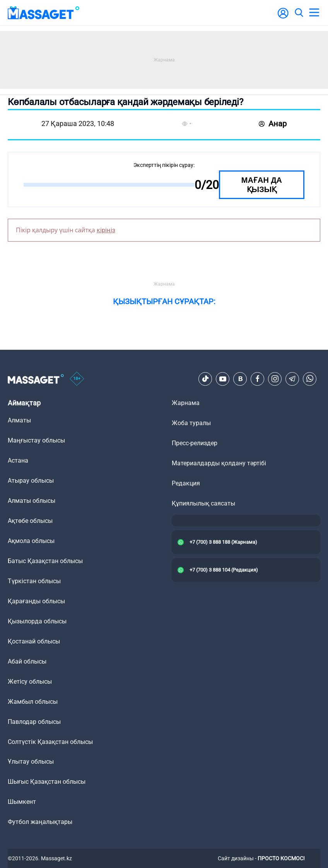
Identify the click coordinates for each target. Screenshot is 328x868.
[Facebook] (258, 379)
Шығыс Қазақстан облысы (47, 782)
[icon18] (77, 379)
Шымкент (22, 802)
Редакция (186, 483)
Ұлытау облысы (31, 762)
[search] (299, 13)
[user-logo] (283, 17)
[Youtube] (223, 379)
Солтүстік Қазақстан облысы (50, 742)
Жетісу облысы (30, 682)
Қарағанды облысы (36, 601)
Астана (18, 460)
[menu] (314, 13)
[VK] (240, 379)
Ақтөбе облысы (30, 521)
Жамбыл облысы (33, 702)
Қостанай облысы (34, 641)
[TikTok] (205, 379)
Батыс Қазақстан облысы (45, 561)
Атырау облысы (31, 481)
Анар (273, 124)
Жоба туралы (191, 423)
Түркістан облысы (34, 581)
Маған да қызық (262, 185)
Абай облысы (27, 661)
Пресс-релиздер (195, 443)
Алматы (19, 420)
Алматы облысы (32, 501)
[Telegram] (292, 379)
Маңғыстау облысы (36, 440)
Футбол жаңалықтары (40, 822)
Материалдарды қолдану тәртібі (219, 463)
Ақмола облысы (31, 541)
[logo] (44, 13)
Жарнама (186, 403)
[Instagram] (275, 379)
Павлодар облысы (34, 722)
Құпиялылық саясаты (203, 503)
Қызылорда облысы (37, 621)
